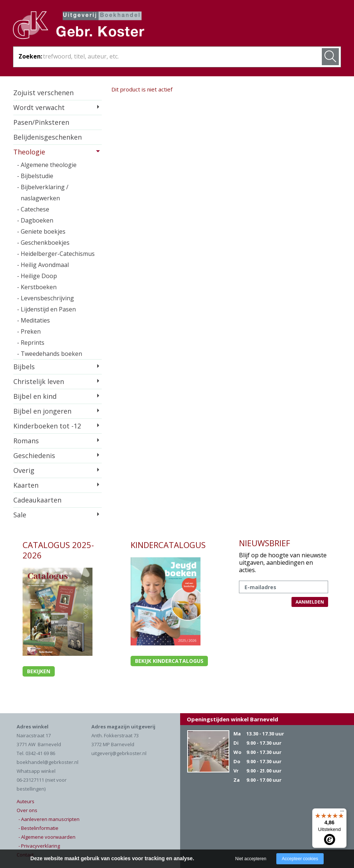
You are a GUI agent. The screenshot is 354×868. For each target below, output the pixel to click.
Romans (26, 441)
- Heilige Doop (37, 276)
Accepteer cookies (300, 859)
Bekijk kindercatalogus (169, 661)
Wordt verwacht (39, 107)
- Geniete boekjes (41, 231)
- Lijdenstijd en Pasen (46, 309)
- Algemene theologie (47, 165)
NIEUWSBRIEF (264, 543)
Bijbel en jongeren (42, 411)
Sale (20, 515)
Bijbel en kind (35, 396)
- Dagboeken (35, 220)
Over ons (27, 810)
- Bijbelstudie (35, 176)
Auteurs (26, 801)
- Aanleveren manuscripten (49, 819)
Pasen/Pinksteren (41, 122)
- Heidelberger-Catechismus (56, 254)
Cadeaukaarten (37, 500)
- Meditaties (33, 320)
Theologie (29, 152)
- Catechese (33, 209)
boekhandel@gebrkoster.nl (48, 762)
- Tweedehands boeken (50, 354)
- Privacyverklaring (39, 846)
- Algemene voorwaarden (47, 837)
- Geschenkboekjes (43, 243)
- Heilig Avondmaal (43, 265)
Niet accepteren (251, 859)
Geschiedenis (34, 455)
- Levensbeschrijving (45, 298)
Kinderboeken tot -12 (47, 426)
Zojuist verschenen (43, 93)
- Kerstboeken (37, 287)
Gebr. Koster (79, 26)
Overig (24, 470)
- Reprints (31, 343)
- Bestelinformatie (38, 828)
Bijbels (24, 367)
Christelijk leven (39, 381)
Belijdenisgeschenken (48, 137)
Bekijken (39, 671)
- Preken (29, 331)
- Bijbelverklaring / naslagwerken (43, 193)
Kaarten (26, 485)
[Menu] (342, 813)
